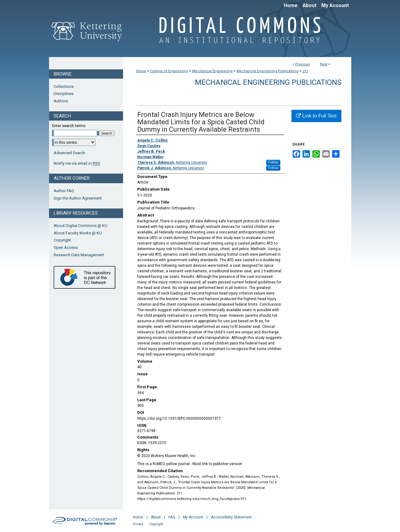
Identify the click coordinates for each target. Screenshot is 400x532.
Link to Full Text (316, 116)
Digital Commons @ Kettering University (237, 33)
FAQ (172, 517)
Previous (302, 64)
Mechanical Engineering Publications (268, 71)
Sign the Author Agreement (78, 198)
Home (141, 71)
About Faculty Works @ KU (78, 233)
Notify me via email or (77, 163)
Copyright (62, 240)
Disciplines (64, 94)
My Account (193, 517)
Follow (273, 162)
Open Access (66, 247)
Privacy (138, 524)
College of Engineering (169, 71)
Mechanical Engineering (212, 71)
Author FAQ (64, 191)
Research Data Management (79, 255)
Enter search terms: (69, 126)
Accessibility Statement (231, 517)
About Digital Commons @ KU (80, 226)
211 (305, 71)
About (156, 517)
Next (324, 64)
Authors (61, 101)
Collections (64, 87)
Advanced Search (69, 153)
